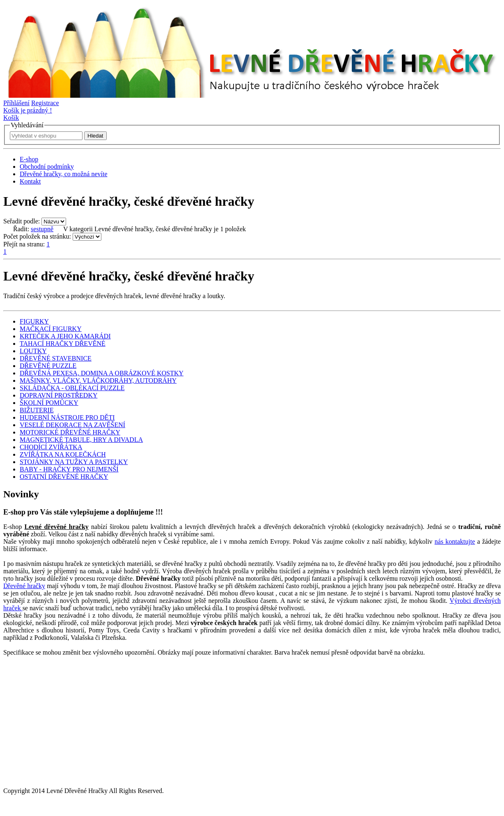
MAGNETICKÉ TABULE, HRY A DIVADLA (81, 440)
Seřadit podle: (22, 221)
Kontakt (30, 181)
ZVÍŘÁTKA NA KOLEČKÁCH (63, 454)
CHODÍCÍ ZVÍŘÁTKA (51, 447)
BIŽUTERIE (37, 410)
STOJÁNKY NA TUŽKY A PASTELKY (74, 462)
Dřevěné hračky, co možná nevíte (64, 174)
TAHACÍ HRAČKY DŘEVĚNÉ (63, 344)
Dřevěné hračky (24, 586)
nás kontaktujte (455, 541)
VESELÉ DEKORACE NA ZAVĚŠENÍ (72, 425)
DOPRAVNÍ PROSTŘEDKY (59, 395)
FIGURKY (34, 321)
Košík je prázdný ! (28, 110)
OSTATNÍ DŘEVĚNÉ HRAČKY (64, 477)
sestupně (42, 229)
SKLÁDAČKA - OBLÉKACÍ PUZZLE (72, 388)
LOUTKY (33, 351)
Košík (11, 118)
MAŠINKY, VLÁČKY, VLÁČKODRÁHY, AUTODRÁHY (98, 380)
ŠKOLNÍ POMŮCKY (49, 403)
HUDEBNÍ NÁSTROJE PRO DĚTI (67, 417)
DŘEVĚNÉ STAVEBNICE (56, 358)
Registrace (45, 103)
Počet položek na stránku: (37, 236)
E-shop (29, 159)
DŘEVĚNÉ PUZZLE (48, 366)
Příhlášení (16, 103)
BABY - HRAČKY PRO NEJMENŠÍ (69, 469)
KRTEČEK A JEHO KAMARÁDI (65, 336)
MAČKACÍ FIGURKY (51, 329)
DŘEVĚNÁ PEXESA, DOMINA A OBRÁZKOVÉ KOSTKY (102, 373)
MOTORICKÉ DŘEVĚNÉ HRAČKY (70, 432)
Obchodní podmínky (47, 167)
